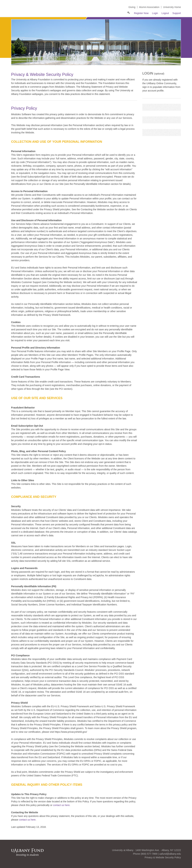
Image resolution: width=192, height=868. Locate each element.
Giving (132, 7)
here (33, 820)
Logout (165, 13)
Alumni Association (149, 7)
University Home (172, 7)
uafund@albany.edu (170, 854)
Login (155, 13)
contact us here (61, 805)
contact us (25, 820)
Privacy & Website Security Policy (163, 857)
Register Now (141, 13)
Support (177, 13)
